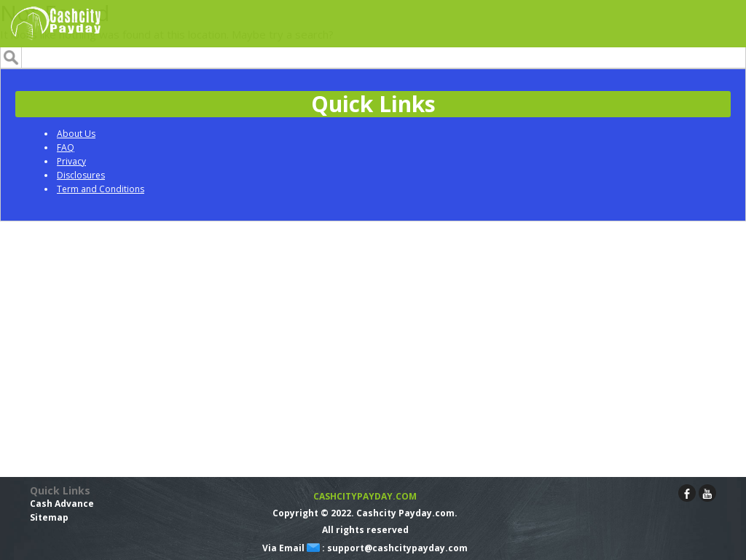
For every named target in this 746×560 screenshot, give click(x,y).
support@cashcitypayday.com (397, 548)
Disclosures (81, 175)
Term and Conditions (101, 189)
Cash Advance (62, 504)
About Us (76, 134)
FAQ (66, 147)
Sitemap (49, 517)
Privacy (71, 161)
